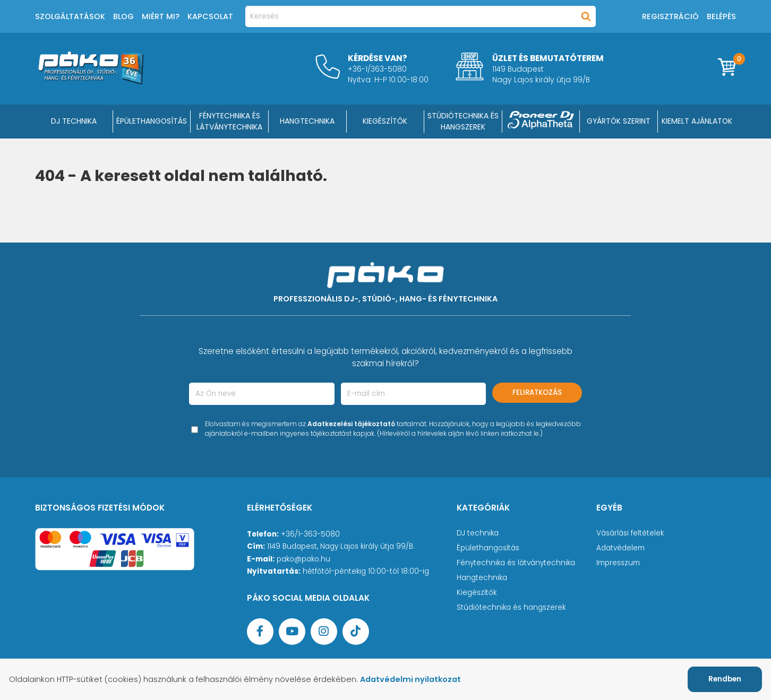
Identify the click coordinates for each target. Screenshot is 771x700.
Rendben (725, 679)
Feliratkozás (537, 392)
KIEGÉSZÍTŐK (385, 121)
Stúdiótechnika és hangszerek (511, 607)
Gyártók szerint (619, 121)
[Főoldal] (91, 81)
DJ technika (478, 533)
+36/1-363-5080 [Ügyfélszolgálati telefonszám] (310, 534)
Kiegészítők (477, 593)
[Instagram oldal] (324, 632)
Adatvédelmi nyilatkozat (410, 679)
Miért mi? (161, 16)
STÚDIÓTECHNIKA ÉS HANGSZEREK (463, 121)
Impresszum (618, 563)
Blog (123, 16)
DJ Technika (74, 121)
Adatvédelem (620, 548)
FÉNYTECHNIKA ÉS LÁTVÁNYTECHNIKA (229, 121)
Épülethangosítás (488, 548)
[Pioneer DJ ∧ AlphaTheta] (541, 122)
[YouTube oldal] (292, 632)
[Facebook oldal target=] (260, 632)
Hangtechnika (482, 578)
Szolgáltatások (70, 16)
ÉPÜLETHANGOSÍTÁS (152, 121)
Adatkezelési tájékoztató (351, 424)
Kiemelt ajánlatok (697, 121)
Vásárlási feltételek (630, 533)
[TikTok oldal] (356, 632)
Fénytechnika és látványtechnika (516, 563)
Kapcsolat (210, 16)
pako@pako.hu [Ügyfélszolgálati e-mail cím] (303, 559)
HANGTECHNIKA (307, 121)
